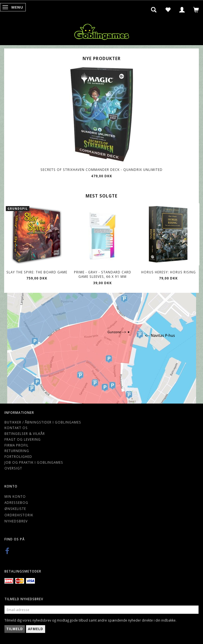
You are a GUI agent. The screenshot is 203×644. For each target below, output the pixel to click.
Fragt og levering (23, 439)
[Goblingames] (102, 31)
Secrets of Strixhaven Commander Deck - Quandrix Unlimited (101, 170)
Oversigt (13, 468)
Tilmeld (15, 629)
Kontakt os (16, 428)
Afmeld (36, 629)
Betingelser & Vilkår (25, 433)
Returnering (17, 451)
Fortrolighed (18, 456)
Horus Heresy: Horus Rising (169, 272)
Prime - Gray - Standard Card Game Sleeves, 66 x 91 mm (103, 274)
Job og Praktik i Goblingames (34, 462)
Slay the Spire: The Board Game (37, 272)
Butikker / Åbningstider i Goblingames (43, 422)
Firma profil (16, 445)
